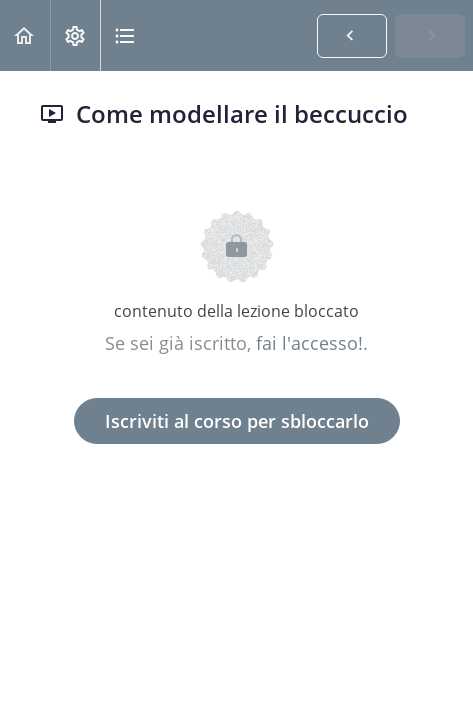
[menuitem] (75, 35)
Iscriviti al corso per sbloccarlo (237, 421)
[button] (25, 35)
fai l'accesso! (309, 343)
